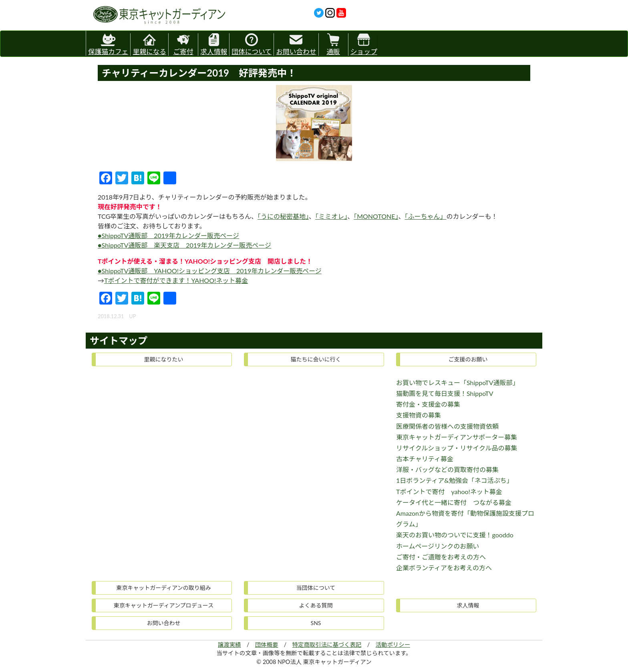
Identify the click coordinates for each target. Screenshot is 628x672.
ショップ (364, 44)
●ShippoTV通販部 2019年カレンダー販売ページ (168, 235)
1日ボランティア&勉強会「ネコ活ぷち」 (455, 480)
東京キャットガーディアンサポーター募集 (457, 437)
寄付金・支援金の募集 (428, 404)
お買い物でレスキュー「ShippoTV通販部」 (458, 382)
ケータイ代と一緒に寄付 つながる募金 (454, 502)
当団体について (316, 588)
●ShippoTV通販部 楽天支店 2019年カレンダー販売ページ (184, 245)
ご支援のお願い (468, 359)
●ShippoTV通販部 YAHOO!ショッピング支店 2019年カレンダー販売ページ (210, 271)
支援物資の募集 (419, 415)
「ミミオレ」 (331, 216)
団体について (252, 44)
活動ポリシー (393, 645)
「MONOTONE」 (376, 216)
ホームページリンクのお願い (438, 546)
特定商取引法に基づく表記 (327, 645)
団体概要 (267, 645)
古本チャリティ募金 (425, 459)
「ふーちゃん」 (426, 216)
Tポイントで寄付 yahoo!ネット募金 (449, 491)
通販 (333, 44)
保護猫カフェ (108, 43)
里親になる (149, 44)
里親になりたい (164, 359)
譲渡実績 (229, 645)
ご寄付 (183, 44)
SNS (316, 623)
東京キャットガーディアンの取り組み (163, 588)
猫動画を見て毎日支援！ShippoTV (445, 393)
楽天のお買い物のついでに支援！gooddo (455, 535)
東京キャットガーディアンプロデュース (164, 605)
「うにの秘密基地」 (283, 216)
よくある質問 (316, 605)
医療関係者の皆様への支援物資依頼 (447, 426)
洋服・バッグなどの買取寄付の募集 (447, 469)
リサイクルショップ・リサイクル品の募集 (457, 448)
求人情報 (214, 44)
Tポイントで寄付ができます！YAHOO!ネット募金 (176, 280)
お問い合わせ (296, 44)
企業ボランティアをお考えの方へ (444, 568)
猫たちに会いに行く (316, 359)
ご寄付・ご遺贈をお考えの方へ (441, 557)
